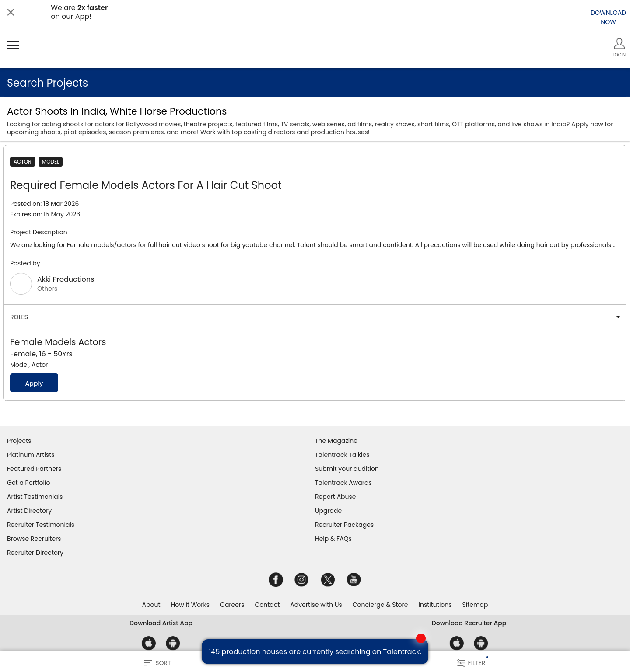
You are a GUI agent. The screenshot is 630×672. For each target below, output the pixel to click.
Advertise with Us (316, 605)
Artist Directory (29, 511)
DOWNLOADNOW (608, 17)
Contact (267, 605)
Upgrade (328, 511)
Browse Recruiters (34, 539)
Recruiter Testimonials (41, 525)
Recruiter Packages (344, 525)
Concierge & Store (380, 605)
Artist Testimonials (35, 497)
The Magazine (336, 441)
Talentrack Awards (343, 483)
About (151, 605)
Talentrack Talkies (342, 455)
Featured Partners (34, 469)
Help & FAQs (333, 539)
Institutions (435, 605)
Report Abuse (336, 497)
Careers (232, 605)
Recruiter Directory (35, 553)
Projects (19, 441)
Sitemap (475, 605)
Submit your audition (347, 469)
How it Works (191, 605)
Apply (34, 383)
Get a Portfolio (28, 483)
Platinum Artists (31, 455)
